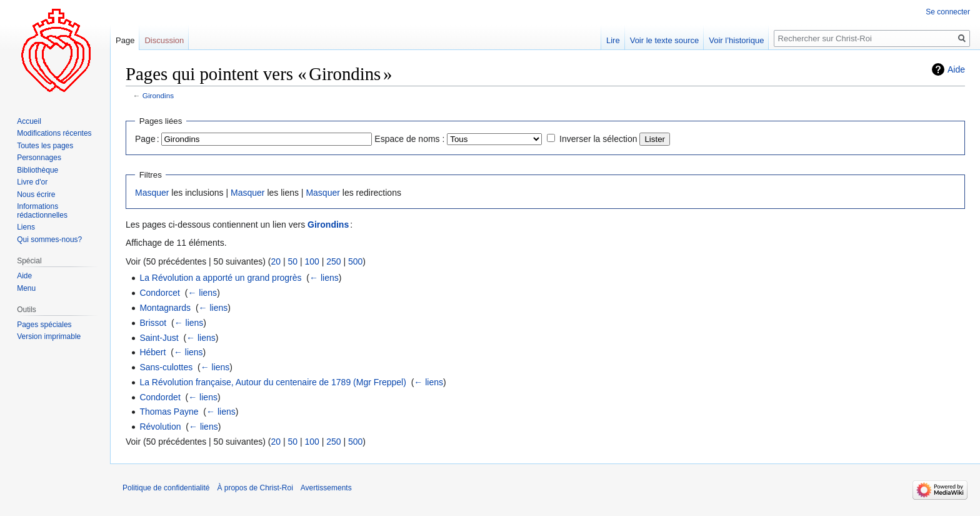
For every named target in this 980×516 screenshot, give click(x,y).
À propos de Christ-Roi (255, 488)
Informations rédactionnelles (42, 211)
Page (125, 40)
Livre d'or (32, 182)
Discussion (164, 40)
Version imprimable (49, 336)
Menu (26, 288)
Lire (613, 40)
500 (355, 261)
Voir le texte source (665, 40)
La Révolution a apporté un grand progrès (220, 278)
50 (292, 261)
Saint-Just (159, 338)
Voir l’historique (736, 40)
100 (312, 261)
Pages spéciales (44, 325)
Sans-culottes (166, 367)
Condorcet (160, 293)
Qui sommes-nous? (49, 240)
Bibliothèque (37, 170)
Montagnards (165, 308)
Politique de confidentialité (166, 488)
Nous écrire (36, 195)
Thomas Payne (169, 412)
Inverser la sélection (598, 139)
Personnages (39, 158)
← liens (324, 278)
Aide (956, 69)
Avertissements (326, 488)
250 (333, 261)
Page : (147, 139)
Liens (26, 227)
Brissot (153, 323)
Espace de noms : (409, 139)
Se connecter (948, 12)
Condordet (160, 397)
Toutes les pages (45, 146)
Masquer (152, 193)
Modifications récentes (54, 133)
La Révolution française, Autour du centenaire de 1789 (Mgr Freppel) (272, 382)
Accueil (29, 121)
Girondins (158, 95)
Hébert (152, 352)
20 (276, 261)
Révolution (160, 427)
